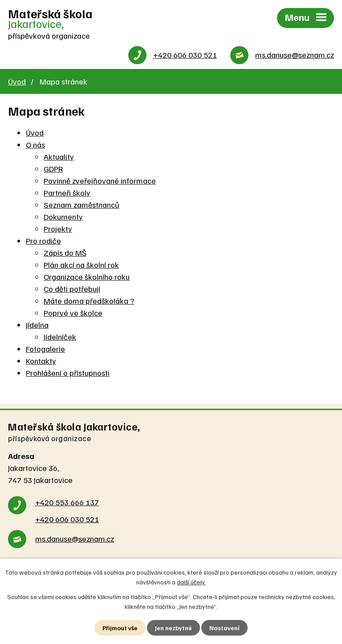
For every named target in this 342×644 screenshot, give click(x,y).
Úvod (17, 82)
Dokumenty (63, 217)
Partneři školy (67, 193)
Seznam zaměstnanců (81, 205)
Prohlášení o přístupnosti (68, 373)
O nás (35, 145)
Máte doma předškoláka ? (89, 301)
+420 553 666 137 (67, 503)
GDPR (53, 169)
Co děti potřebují (72, 289)
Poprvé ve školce (73, 313)
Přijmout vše (120, 628)
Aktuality (59, 157)
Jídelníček (60, 337)
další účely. (191, 582)
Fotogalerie (45, 349)
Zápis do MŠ (65, 253)
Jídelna (37, 325)
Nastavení (225, 628)
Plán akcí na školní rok (81, 265)
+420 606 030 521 (185, 56)
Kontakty (41, 361)
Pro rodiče (43, 241)
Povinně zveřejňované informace (100, 181)
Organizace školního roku (87, 277)
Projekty (58, 229)
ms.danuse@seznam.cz (295, 56)
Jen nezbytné (174, 628)
